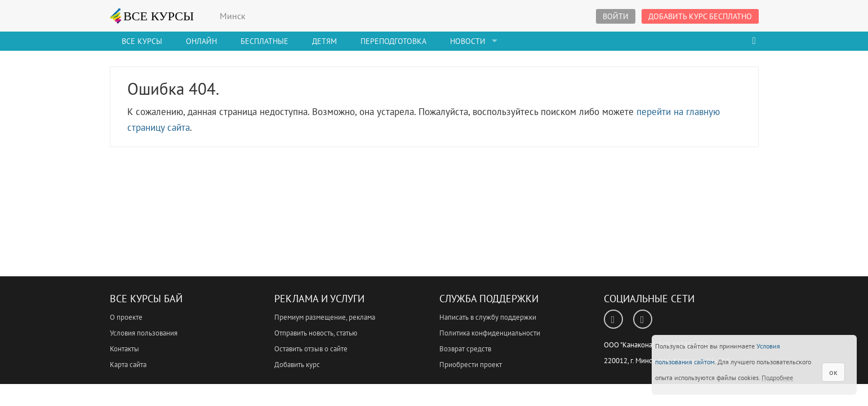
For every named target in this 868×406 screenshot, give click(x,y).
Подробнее (777, 378)
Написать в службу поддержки (488, 317)
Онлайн (201, 41)
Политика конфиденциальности (490, 333)
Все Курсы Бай (146, 299)
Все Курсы (142, 41)
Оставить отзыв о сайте (311, 349)
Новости (468, 41)
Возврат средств (465, 349)
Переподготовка (393, 41)
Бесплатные (264, 41)
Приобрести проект (471, 365)
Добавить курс (297, 365)
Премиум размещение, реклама (325, 317)
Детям (324, 41)
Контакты (124, 349)
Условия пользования (144, 333)
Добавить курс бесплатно (700, 16)
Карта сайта (128, 365)
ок (833, 372)
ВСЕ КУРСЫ (152, 16)
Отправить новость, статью (316, 333)
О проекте (126, 317)
